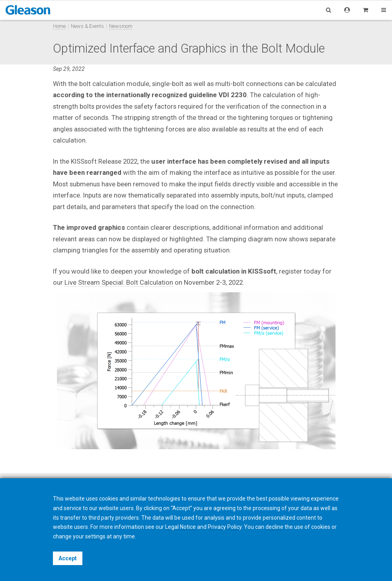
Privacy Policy (225, 527)
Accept (68, 558)
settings (95, 536)
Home (59, 26)
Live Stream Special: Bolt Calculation (119, 282)
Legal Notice (180, 527)
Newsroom (121, 26)
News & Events (87, 26)
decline (274, 527)
